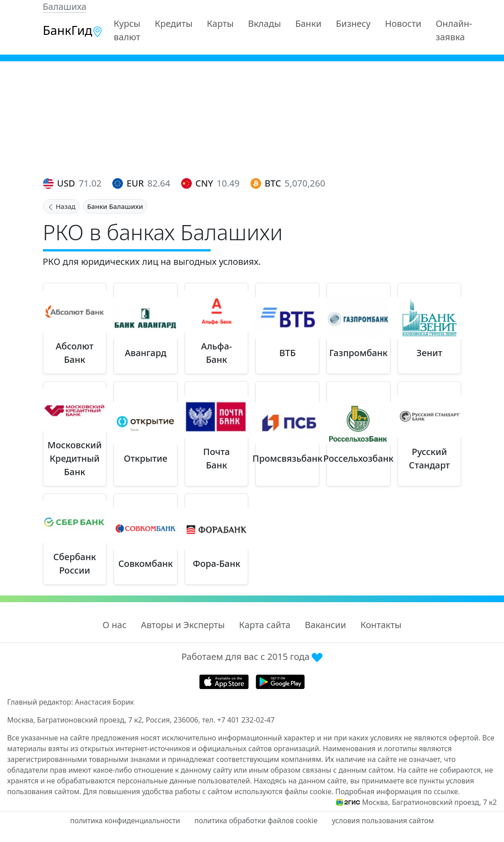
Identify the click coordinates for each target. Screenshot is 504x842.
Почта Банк (216, 458)
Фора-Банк (216, 563)
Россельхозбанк (358, 458)
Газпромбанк (358, 353)
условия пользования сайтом (383, 821)
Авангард (146, 353)
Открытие (146, 458)
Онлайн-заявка (454, 30)
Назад (61, 206)
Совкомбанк (146, 563)
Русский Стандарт (429, 458)
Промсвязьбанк (288, 458)
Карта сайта (265, 625)
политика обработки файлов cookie (256, 821)
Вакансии (325, 625)
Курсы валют (127, 30)
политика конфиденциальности (125, 821)
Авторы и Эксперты (183, 625)
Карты (220, 23)
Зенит (429, 353)
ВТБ (287, 353)
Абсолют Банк (75, 353)
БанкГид (73, 30)
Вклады (264, 23)
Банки (308, 23)
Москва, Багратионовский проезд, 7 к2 (429, 802)
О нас (114, 625)
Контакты (381, 625)
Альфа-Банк (217, 353)
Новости (403, 23)
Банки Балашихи (115, 206)
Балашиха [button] (65, 6)
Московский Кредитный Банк (74, 458)
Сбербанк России (75, 563)
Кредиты (174, 23)
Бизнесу (353, 23)
